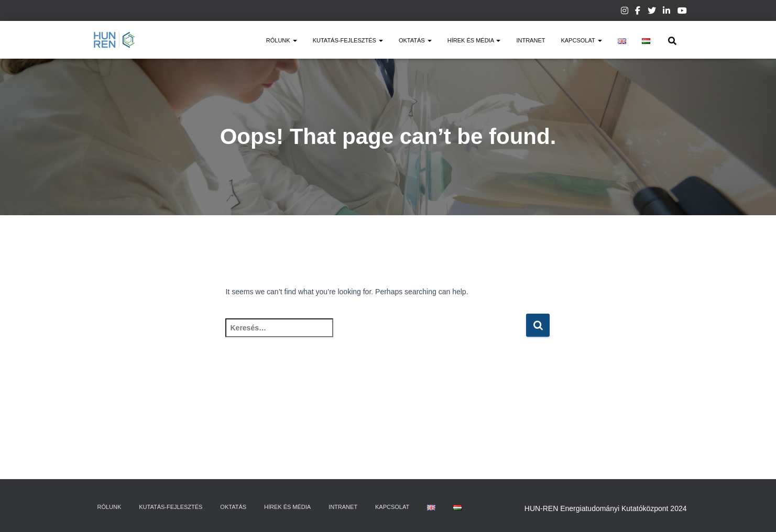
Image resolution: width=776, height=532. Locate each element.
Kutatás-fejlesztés (348, 40)
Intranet (531, 40)
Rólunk (282, 40)
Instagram (625, 12)
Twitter (652, 12)
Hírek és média (474, 40)
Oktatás (415, 40)
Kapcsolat (581, 40)
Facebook (638, 12)
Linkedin (666, 12)
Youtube (682, 12)
